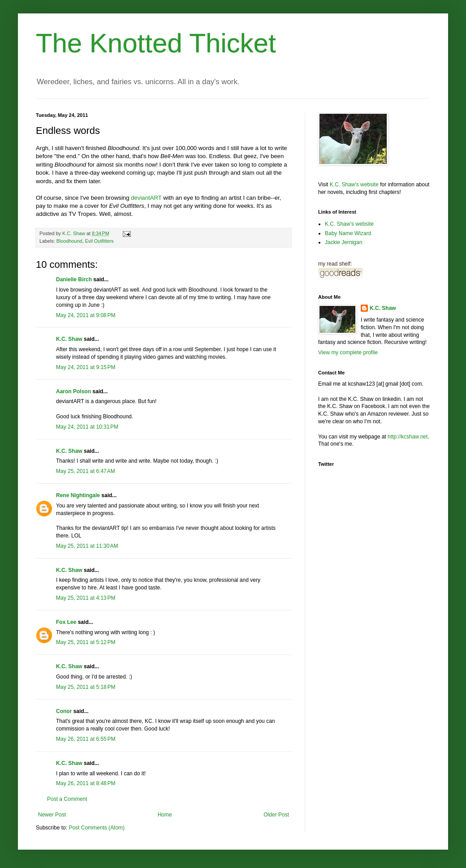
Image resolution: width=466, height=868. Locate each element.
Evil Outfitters (99, 241)
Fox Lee (66, 622)
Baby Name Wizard (348, 233)
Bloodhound (69, 241)
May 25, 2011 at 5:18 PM (86, 687)
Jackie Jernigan (343, 242)
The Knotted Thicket (156, 43)
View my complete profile (348, 352)
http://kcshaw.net (408, 437)
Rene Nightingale (78, 495)
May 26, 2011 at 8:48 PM (86, 783)
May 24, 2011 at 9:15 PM (86, 367)
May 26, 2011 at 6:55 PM (86, 739)
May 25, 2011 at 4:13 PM (86, 598)
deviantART (146, 198)
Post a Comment (67, 799)
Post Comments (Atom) (97, 828)
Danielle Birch (74, 279)
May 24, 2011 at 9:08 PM (86, 315)
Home (165, 815)
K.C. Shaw (69, 339)
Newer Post (52, 815)
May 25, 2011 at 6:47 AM (86, 471)
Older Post (276, 815)
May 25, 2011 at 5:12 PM (86, 642)
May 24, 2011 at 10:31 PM (87, 427)
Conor (64, 711)
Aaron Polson (73, 391)
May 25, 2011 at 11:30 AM (87, 546)
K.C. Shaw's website (354, 185)
